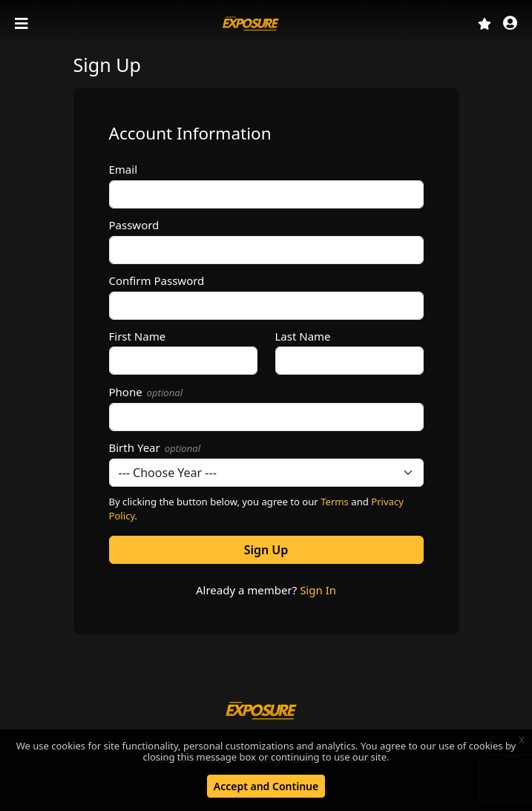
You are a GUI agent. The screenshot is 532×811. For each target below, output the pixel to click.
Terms (335, 502)
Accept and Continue (266, 786)
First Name (138, 336)
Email (124, 169)
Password (134, 225)
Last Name (303, 336)
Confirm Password (157, 280)
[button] (510, 24)
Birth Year (155, 447)
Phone (146, 392)
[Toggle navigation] (23, 24)
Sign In (318, 590)
